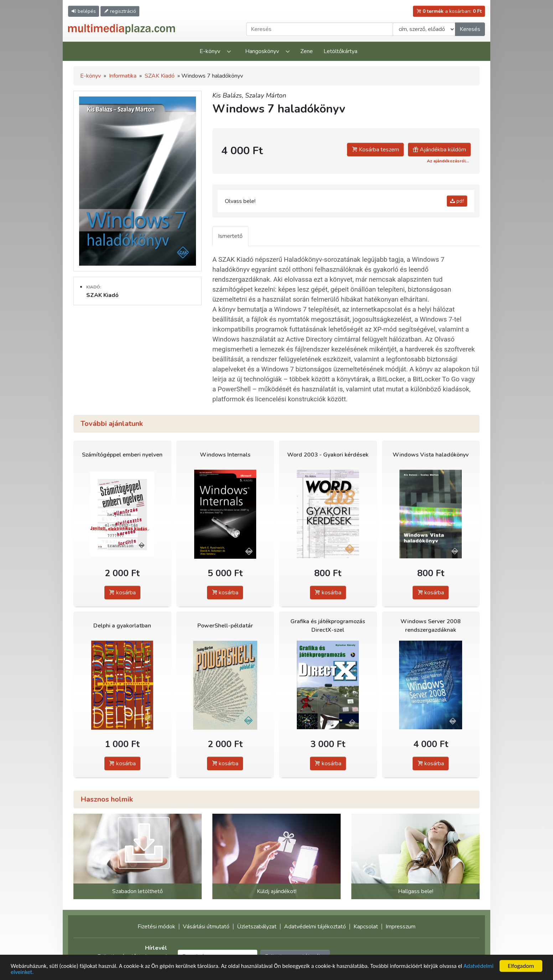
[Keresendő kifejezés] (320, 29)
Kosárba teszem (375, 150)
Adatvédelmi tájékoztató (315, 927)
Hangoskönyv (262, 51)
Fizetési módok (156, 927)
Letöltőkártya (340, 51)
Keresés (470, 29)
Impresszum (400, 927)
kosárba (122, 593)
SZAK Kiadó (160, 76)
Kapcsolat (366, 927)
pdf (457, 201)
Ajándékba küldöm (439, 150)
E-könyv (210, 51)
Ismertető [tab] (230, 236)
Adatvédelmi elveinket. (39, 972)
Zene (307, 51)
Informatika (123, 76)
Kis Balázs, (229, 95)
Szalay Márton (266, 95)
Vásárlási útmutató (206, 927)
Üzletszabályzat (257, 927)
